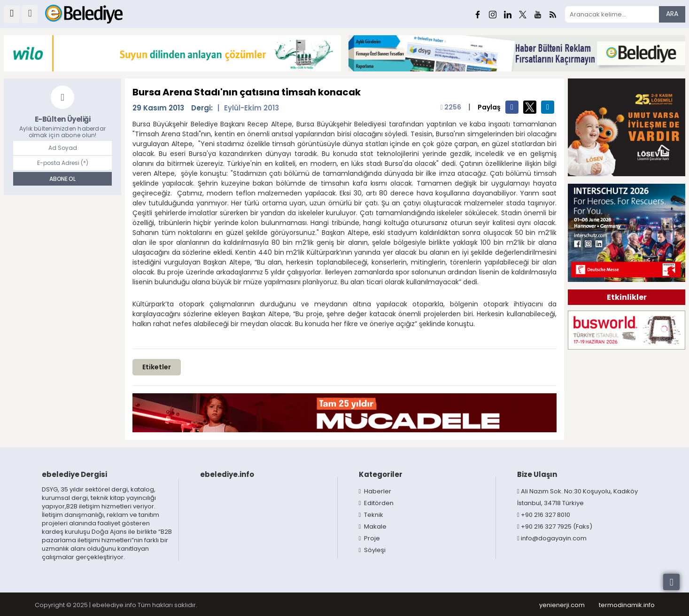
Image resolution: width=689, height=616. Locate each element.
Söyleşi (372, 550)
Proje (370, 538)
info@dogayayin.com (552, 538)
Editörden (376, 503)
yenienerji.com (562, 605)
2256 (451, 107)
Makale (373, 526)
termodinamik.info (627, 605)
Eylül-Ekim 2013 (252, 108)
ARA (672, 14)
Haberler (375, 491)
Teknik (371, 515)
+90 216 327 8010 (544, 515)
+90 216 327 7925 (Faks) (555, 526)
